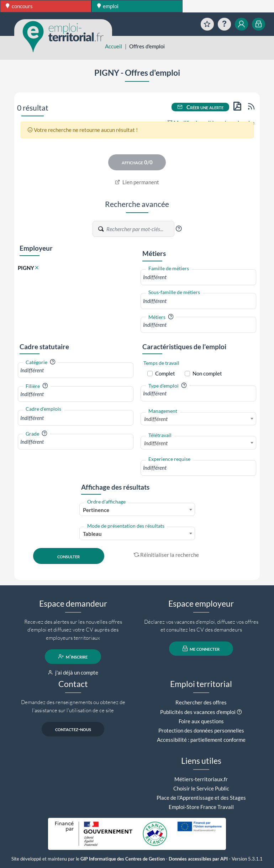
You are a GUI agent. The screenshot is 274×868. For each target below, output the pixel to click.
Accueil (114, 46)
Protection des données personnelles (201, 730)
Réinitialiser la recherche (167, 555)
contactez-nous (73, 729)
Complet (165, 373)
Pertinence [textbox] (96, 510)
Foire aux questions (201, 721)
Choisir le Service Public (201, 788)
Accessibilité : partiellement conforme (201, 740)
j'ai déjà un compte (73, 672)
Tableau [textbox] (92, 534)
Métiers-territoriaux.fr (201, 779)
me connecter (201, 649)
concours (19, 6)
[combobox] (198, 277)
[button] (179, 229)
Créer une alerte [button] (200, 107)
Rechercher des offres (201, 702)
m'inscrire (73, 656)
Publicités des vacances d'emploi (198, 712)
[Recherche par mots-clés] (140, 229)
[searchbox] (198, 277)
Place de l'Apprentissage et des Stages (201, 798)
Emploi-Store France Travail (201, 807)
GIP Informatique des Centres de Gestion (123, 859)
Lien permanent (137, 182)
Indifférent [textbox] (156, 419)
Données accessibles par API (198, 859)
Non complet (207, 373)
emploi (108, 6)
